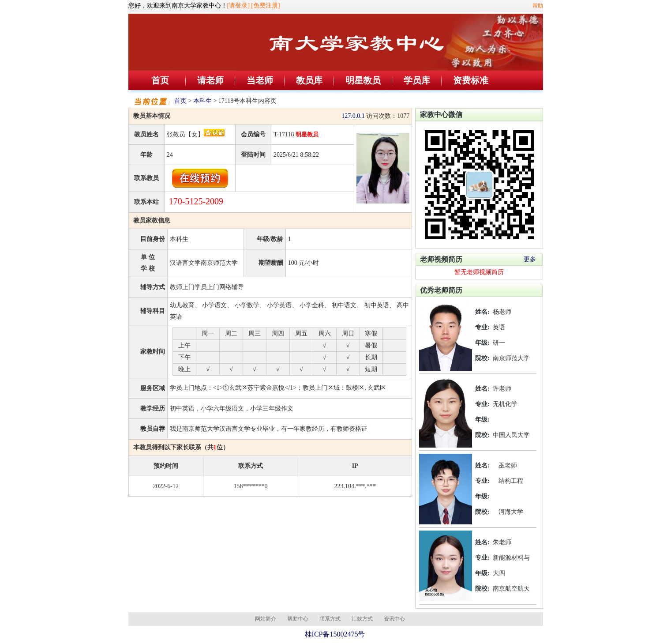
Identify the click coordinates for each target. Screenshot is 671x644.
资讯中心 (394, 619)
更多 (530, 259)
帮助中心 (298, 619)
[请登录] (238, 6)
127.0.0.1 (353, 116)
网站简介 (266, 619)
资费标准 (471, 80)
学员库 (417, 80)
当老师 (260, 80)
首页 (160, 80)
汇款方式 (362, 619)
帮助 (538, 6)
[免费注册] (265, 6)
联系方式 (330, 619)
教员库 (309, 80)
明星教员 (363, 80)
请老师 (210, 80)
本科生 (202, 101)
